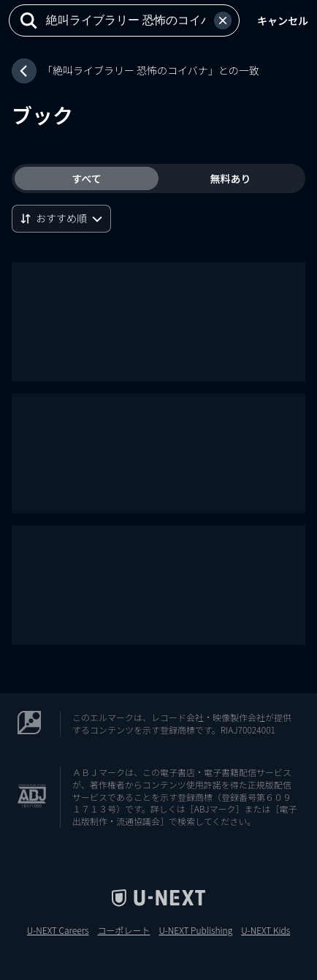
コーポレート (123, 930)
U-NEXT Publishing (195, 930)
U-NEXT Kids (266, 930)
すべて (86, 178)
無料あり (231, 178)
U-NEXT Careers (58, 930)
